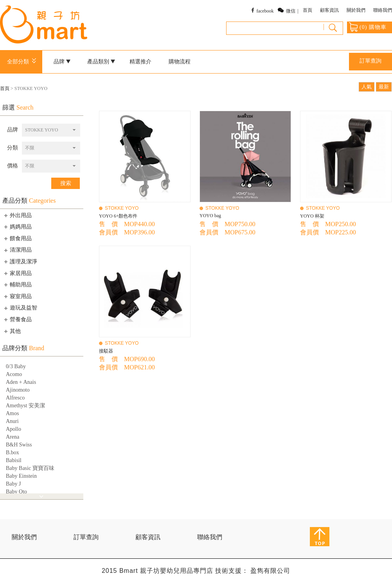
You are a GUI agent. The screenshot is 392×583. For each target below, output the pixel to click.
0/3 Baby (16, 366)
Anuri (12, 421)
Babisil (14, 460)
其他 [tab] (12, 331)
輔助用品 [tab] (17, 284)
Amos (12, 413)
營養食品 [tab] (17, 319)
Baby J (13, 484)
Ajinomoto (18, 390)
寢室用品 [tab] (17, 296)
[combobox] (51, 130)
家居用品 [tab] (17, 273)
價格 (13, 166)
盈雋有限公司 (270, 571)
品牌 (62, 62)
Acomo (14, 374)
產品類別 (101, 62)
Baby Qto (16, 492)
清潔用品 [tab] (17, 250)
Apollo (13, 429)
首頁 (307, 10)
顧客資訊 (329, 10)
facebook (265, 11)
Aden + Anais (21, 382)
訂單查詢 (370, 61)
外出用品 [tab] (17, 215)
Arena (13, 437)
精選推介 (140, 62)
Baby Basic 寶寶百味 (30, 468)
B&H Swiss (19, 445)
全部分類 (23, 62)
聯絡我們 (383, 10)
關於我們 (356, 10)
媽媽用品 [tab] (17, 227)
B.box (13, 453)
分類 (13, 148)
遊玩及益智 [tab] (20, 308)
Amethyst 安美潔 (25, 406)
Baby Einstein (21, 476)
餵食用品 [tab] (17, 238)
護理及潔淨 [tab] (20, 261)
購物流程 (180, 62)
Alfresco (15, 398)
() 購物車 (368, 27)
